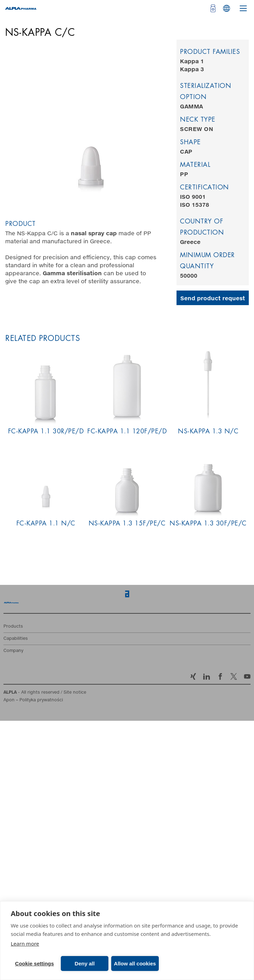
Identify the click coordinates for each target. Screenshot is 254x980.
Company (13, 651)
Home (11, 604)
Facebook (220, 676)
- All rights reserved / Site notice (45, 693)
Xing (193, 676)
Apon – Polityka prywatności (33, 700)
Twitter (234, 676)
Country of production (202, 227)
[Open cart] (212, 8)
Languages (227, 8)
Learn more (25, 944)
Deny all (85, 963)
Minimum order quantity (207, 261)
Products (13, 627)
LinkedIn (207, 676)
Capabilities (16, 639)
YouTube (247, 676)
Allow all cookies (135, 963)
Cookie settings (34, 963)
